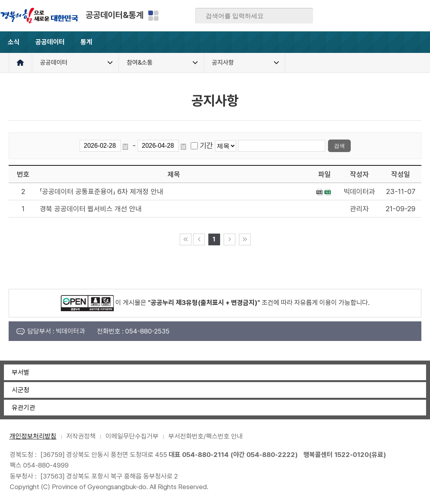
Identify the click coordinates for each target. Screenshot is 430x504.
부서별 (21, 372)
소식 (14, 42)
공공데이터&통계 (115, 15)
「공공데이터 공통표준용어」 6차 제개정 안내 (101, 191)
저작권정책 (81, 436)
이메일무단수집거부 (132, 436)
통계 (93, 45)
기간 (206, 146)
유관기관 (24, 408)
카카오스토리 (393, 16)
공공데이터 (50, 42)
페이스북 (347, 16)
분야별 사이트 (153, 16)
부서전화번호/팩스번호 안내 (206, 436)
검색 (302, 16)
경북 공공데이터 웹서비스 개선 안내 (91, 209)
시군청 (21, 390)
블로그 (363, 16)
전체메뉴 (419, 42)
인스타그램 (408, 16)
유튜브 (424, 16)
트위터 (378, 16)
